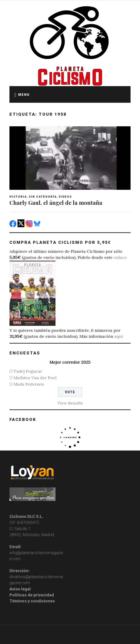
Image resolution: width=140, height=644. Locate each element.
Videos (65, 197)
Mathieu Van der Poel (35, 378)
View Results (70, 403)
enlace (120, 257)
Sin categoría (43, 197)
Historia (18, 197)
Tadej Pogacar (28, 371)
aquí (119, 336)
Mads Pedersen (29, 384)
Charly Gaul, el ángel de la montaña (56, 203)
